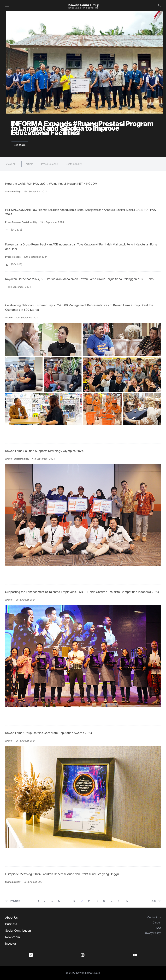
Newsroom (13, 937)
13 (81, 901)
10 (59, 901)
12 (74, 901)
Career (157, 922)
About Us (11, 918)
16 (104, 901)
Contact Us (154, 917)
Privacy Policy (152, 933)
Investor (11, 944)
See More (20, 145)
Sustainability (74, 164)
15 (97, 901)
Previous (12, 901)
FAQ (158, 928)
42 (127, 901)
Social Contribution (18, 931)
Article (29, 164)
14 (89, 901)
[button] (4, 84)
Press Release (50, 164)
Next (156, 901)
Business (11, 924)
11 (66, 901)
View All (11, 164)
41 (119, 901)
